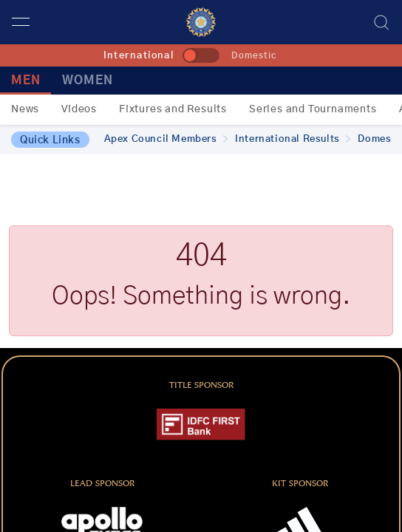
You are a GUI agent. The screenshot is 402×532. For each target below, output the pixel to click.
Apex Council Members (166, 139)
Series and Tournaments (313, 109)
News (25, 109)
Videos (79, 109)
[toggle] (201, 55)
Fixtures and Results (173, 109)
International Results (293, 139)
